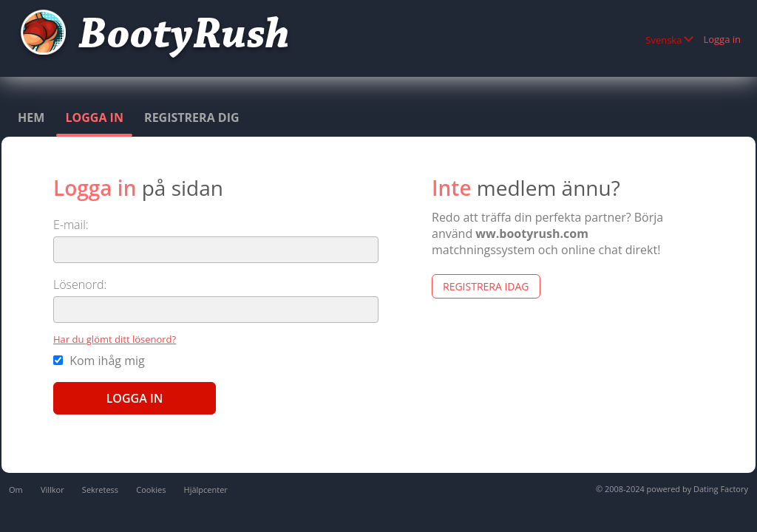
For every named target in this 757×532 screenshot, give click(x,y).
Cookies (151, 490)
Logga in (722, 39)
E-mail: (71, 225)
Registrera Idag (486, 286)
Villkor (52, 490)
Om (16, 490)
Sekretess (100, 490)
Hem (31, 117)
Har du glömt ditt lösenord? (115, 339)
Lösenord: (80, 284)
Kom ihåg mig (99, 361)
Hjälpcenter (206, 490)
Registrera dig (192, 117)
